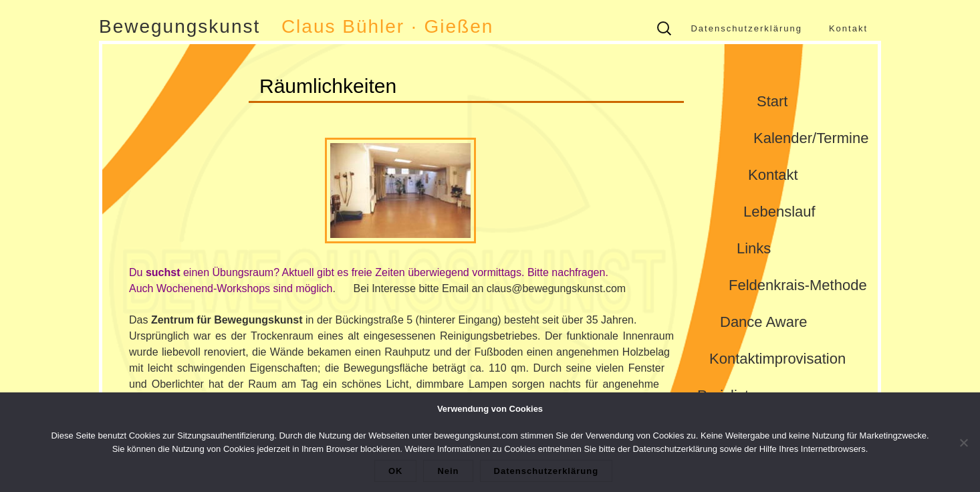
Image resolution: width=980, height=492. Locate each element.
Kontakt (848, 28)
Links (754, 248)
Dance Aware (763, 322)
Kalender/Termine (811, 138)
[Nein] (963, 443)
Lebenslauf (779, 212)
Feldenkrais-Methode (798, 285)
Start (772, 101)
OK (396, 471)
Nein (448, 471)
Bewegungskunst (179, 26)
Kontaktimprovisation (777, 359)
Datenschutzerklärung (746, 28)
